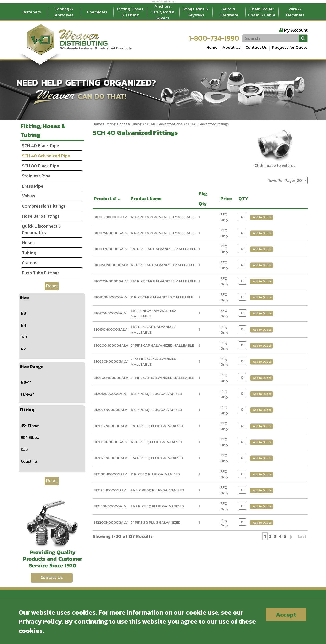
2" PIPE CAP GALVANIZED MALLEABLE (162, 345)
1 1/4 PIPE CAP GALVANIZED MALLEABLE (153, 313)
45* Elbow (30, 426)
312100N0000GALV (110, 474)
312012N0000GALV (110, 394)
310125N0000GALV (110, 313)
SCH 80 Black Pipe (41, 166)
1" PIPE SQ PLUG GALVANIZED (155, 474)
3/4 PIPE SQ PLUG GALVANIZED (157, 458)
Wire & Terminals (295, 12)
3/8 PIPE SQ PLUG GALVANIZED (157, 426)
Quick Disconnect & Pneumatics (42, 229)
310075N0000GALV (111, 281)
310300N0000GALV (111, 377)
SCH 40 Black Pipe (41, 146)
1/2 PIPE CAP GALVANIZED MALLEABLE (163, 265)
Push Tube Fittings (41, 273)
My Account (296, 30)
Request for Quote (290, 47)
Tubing (29, 253)
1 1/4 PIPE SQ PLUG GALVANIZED (157, 490)
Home (212, 47)
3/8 (24, 337)
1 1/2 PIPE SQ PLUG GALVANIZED (157, 506)
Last (302, 536)
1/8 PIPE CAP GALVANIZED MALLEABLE (163, 217)
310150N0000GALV (110, 329)
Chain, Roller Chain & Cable (262, 12)
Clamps (30, 263)
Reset (52, 286)
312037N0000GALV (111, 426)
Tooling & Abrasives (64, 12)
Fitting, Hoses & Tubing (130, 12)
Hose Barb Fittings (41, 216)
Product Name (147, 199)
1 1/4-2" (27, 394)
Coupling (29, 461)
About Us (231, 47)
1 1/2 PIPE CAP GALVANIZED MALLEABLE (153, 329)
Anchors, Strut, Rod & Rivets (163, 12)
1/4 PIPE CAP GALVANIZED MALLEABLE (163, 233)
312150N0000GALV (110, 506)
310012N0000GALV (110, 217)
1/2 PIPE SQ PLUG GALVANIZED (156, 442)
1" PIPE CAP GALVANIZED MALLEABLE (162, 297)
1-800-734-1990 (214, 38)
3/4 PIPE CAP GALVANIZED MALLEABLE (163, 281)
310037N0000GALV (111, 249)
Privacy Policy (40, 621)
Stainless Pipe (36, 176)
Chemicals (97, 12)
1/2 (23, 349)
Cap (24, 449)
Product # (108, 199)
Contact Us (256, 47)
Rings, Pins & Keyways (196, 12)
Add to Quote (262, 217)
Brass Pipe (33, 186)
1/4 (23, 325)
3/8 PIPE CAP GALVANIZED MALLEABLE (163, 249)
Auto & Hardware (229, 12)
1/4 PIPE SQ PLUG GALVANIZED (156, 410)
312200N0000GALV (111, 522)
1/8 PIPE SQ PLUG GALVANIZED (156, 394)
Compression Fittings (44, 206)
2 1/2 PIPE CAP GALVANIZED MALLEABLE (154, 361)
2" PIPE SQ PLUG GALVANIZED (156, 522)
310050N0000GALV (111, 265)
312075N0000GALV (111, 458)
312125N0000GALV (110, 490)
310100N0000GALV (111, 297)
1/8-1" (26, 382)
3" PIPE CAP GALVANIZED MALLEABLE (162, 377)
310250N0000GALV (111, 361)
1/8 (23, 313)
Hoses (28, 243)
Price (227, 199)
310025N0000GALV (111, 233)
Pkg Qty (204, 199)
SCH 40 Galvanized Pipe (164, 124)
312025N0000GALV (111, 410)
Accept (286, 614)
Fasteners (31, 12)
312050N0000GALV (111, 442)
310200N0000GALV (111, 345)
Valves (29, 196)
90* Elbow (30, 437)
